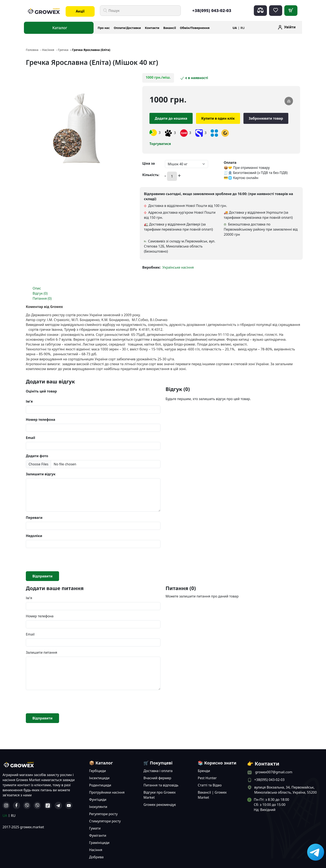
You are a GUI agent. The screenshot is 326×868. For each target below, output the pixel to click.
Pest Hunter (207, 778)
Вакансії (170, 28)
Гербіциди (97, 771)
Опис (37, 288)
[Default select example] (186, 164)
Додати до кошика (171, 118)
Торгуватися (160, 144)
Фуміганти (98, 835)
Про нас (104, 28)
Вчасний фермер (157, 778)
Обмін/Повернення (195, 28)
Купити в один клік (218, 118)
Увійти (290, 27)
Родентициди (100, 785)
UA (235, 28)
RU (242, 28)
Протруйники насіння (107, 792)
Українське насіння (178, 267)
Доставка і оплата (158, 771)
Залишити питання (41, 652)
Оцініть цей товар (41, 391)
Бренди (204, 771)
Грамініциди (99, 843)
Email (30, 438)
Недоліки (34, 536)
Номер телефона (41, 420)
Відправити (42, 576)
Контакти (152, 28)
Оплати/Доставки (127, 28)
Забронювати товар (266, 118)
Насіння (96, 850)
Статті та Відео (210, 785)
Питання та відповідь (161, 785)
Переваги (34, 518)
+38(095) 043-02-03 (212, 10)
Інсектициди (99, 778)
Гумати (95, 828)
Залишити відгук (41, 474)
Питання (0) (42, 298)
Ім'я (29, 401)
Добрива (96, 857)
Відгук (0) (40, 293)
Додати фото (37, 456)
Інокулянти (98, 807)
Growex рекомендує (160, 805)
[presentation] (58, 560)
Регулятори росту (103, 814)
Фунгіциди (98, 800)
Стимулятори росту (105, 821)
